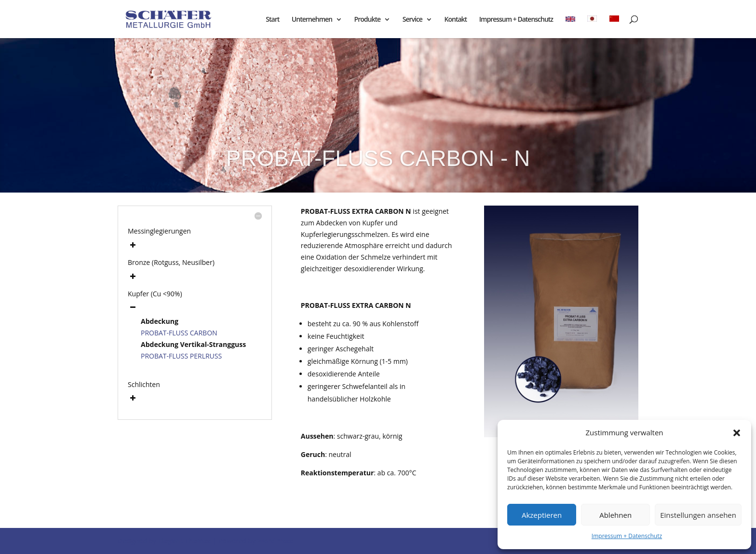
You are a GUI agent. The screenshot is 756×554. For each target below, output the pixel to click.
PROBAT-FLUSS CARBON (179, 333)
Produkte (367, 20)
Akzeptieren (542, 515)
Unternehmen (312, 20)
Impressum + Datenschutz (627, 536)
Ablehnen (615, 515)
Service (412, 20)
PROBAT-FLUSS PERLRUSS (181, 356)
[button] (737, 433)
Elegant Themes (185, 541)
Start (272, 20)
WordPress (275, 541)
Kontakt (456, 20)
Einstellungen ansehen (698, 515)
